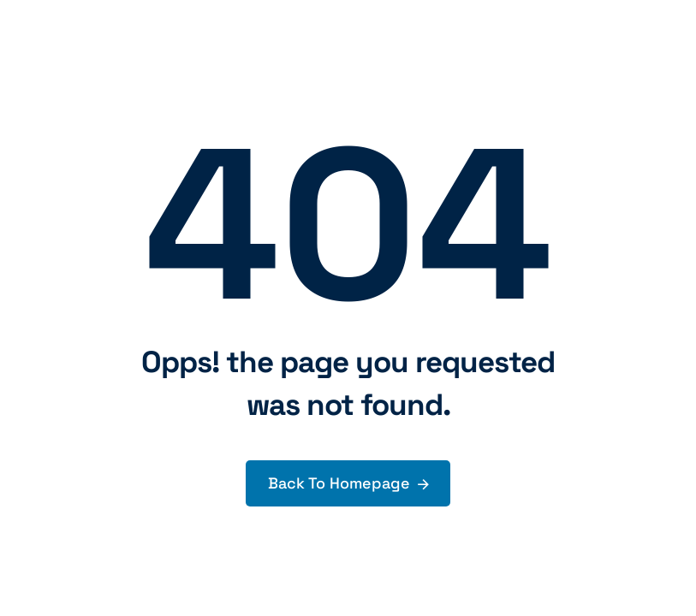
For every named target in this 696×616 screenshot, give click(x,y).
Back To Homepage (339, 483)
